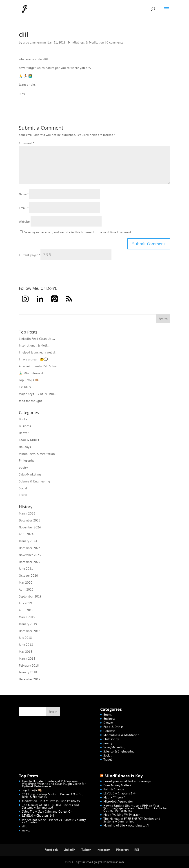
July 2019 (25, 603)
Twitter (86, 850)
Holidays (25, 447)
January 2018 (28, 672)
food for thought (30, 401)
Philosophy (27, 460)
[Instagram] (25, 299)
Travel (23, 495)
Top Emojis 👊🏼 (29, 380)
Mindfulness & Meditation (86, 42)
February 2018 (29, 665)
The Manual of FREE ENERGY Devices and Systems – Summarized (50, 806)
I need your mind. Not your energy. (127, 781)
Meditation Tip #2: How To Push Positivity (51, 801)
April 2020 (26, 589)
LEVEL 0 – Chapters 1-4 (38, 816)
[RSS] (69, 299)
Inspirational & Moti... (34, 345)
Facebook (51, 850)
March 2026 (27, 513)
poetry (23, 467)
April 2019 (26, 610)
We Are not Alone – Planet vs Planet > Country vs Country (54, 821)
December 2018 (30, 631)
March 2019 (27, 617)
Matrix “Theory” (114, 797)
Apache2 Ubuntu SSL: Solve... (39, 366)
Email (24, 208)
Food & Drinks (29, 440)
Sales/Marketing (30, 474)
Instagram (103, 850)
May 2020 (26, 582)
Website (24, 222)
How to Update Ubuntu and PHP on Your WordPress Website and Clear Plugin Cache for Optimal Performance (54, 784)
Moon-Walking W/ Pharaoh (122, 815)
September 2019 (30, 596)
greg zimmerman (34, 42)
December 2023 (30, 548)
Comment (26, 143)
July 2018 (25, 638)
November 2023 (30, 555)
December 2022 (30, 562)
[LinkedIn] (40, 299)
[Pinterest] (54, 299)
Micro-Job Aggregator (118, 801)
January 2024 (28, 541)
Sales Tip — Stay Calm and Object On (47, 811)
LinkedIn (70, 850)
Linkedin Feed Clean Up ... (37, 339)
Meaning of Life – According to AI (126, 825)
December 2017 (30, 679)
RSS (137, 850)
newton (27, 830)
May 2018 (26, 652)
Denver (24, 433)
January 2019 (28, 624)
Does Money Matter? (117, 785)
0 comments (115, 42)
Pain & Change (114, 789)
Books (23, 419)
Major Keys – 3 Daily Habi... (38, 394)
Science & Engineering (34, 481)
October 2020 (28, 576)
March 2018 (27, 659)
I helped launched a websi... (38, 352)
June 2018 (26, 645)
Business (25, 426)
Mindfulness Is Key (124, 776)
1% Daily (25, 387)
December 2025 (30, 520)
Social (23, 488)
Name (24, 194)
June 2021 (26, 569)
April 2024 (26, 534)
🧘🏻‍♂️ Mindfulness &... (32, 373)
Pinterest (122, 850)
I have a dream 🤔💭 (33, 359)
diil (24, 826)
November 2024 (30, 527)
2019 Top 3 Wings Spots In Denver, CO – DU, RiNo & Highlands (52, 795)
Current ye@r (29, 255)
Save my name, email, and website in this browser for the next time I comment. (78, 232)
